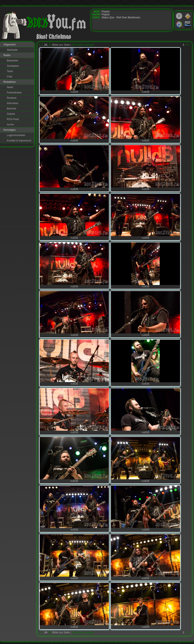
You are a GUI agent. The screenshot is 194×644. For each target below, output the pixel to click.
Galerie (11, 114)
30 (50, 45)
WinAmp (188, 16)
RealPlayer (188, 24)
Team (10, 71)
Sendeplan (13, 66)
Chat (9, 77)
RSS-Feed (13, 119)
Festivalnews (14, 93)
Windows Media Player (179, 24)
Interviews (13, 103)
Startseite (12, 50)
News (10, 87)
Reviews (12, 98)
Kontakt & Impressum (19, 141)
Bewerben (13, 61)
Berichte (12, 109)
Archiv (10, 125)
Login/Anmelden (16, 135)
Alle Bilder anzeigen (83, 45)
